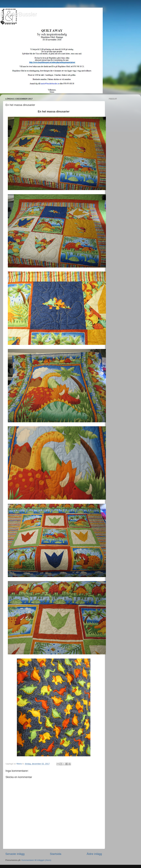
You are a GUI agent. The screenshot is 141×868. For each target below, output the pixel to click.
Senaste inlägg (15, 854)
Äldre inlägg (94, 854)
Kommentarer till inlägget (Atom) (36, 860)
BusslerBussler (18, 14)
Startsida (56, 854)
